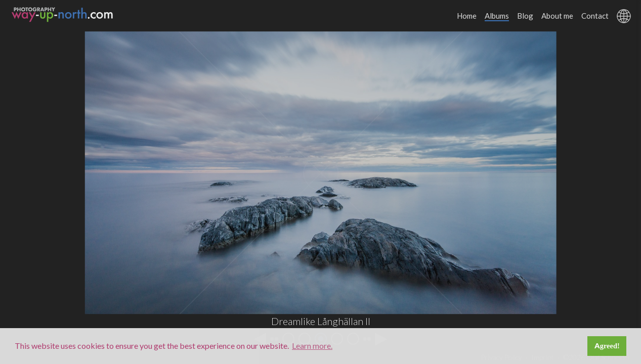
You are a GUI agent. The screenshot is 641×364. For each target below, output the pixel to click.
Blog (525, 16)
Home (467, 16)
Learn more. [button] (312, 346)
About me (557, 16)
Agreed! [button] (607, 346)
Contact (595, 16)
